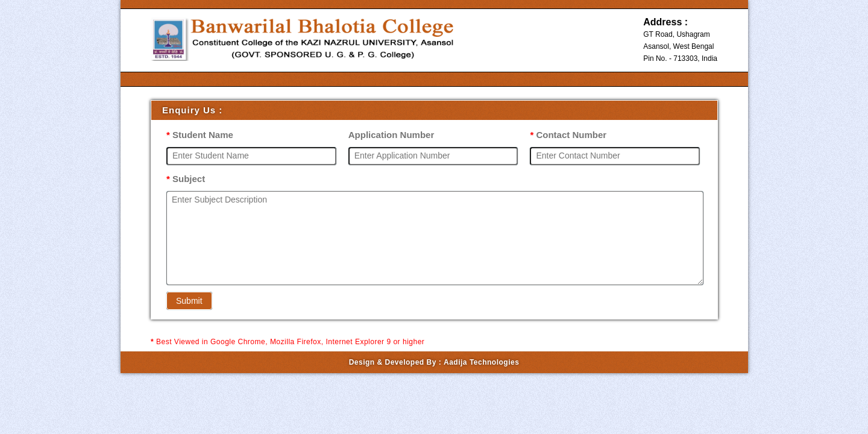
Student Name (200, 135)
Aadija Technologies (481, 362)
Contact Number (568, 135)
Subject (186, 179)
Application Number (392, 135)
